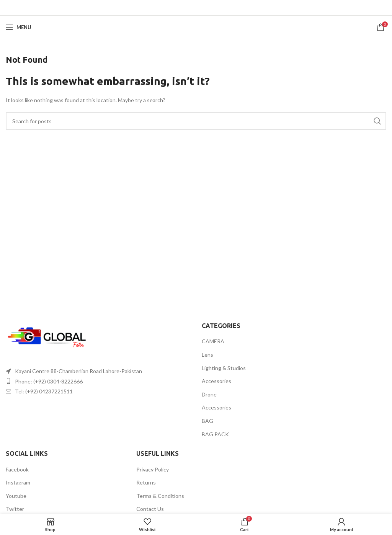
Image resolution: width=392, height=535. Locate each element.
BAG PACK (215, 434)
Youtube (16, 496)
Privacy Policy (153, 469)
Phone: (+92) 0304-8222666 (49, 381)
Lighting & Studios (224, 368)
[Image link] (48, 338)
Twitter (15, 509)
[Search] (196, 121)
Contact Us (150, 509)
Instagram (18, 482)
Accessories (216, 381)
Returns (146, 482)
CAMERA (213, 341)
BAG (207, 421)
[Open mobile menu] (19, 27)
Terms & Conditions (160, 496)
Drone (209, 394)
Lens (207, 355)
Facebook (17, 469)
